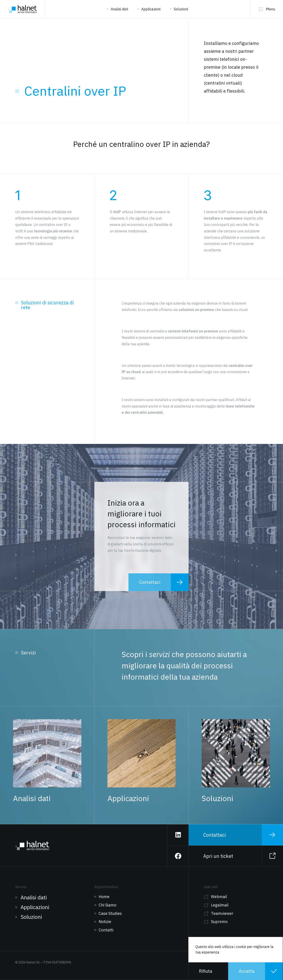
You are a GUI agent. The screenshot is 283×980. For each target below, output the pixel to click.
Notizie (105, 922)
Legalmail (220, 905)
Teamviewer (222, 913)
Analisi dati (119, 9)
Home (104, 897)
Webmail (219, 897)
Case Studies (110, 913)
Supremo (219, 922)
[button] (208, 971)
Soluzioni (181, 9)
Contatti (106, 930)
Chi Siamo (107, 905)
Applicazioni (151, 9)
